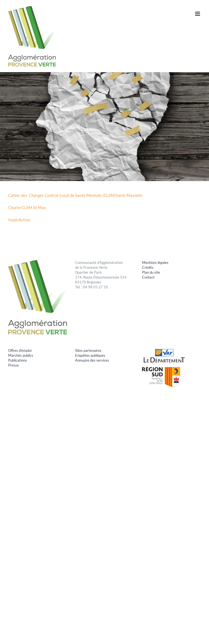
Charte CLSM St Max (27, 207)
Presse (13, 365)
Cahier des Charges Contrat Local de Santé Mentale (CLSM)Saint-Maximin (75, 195)
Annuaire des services (92, 360)
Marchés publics (21, 355)
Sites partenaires (88, 350)
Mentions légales (155, 263)
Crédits (148, 267)
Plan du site (151, 272)
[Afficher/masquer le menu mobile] (198, 14)
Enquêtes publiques (90, 355)
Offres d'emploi (20, 350)
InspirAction (19, 220)
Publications (18, 360)
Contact (148, 277)
